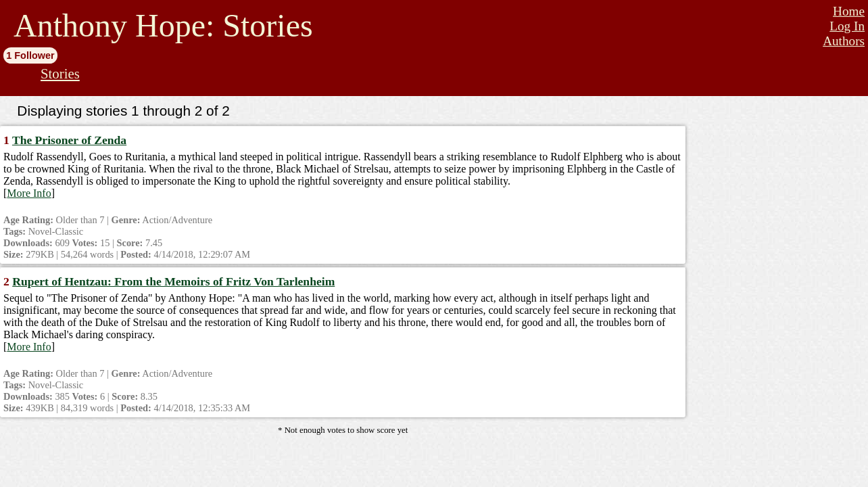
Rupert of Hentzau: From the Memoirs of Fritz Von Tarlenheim (173, 281)
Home (849, 11)
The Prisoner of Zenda (69, 140)
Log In (847, 26)
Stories (60, 73)
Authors (844, 41)
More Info (29, 193)
